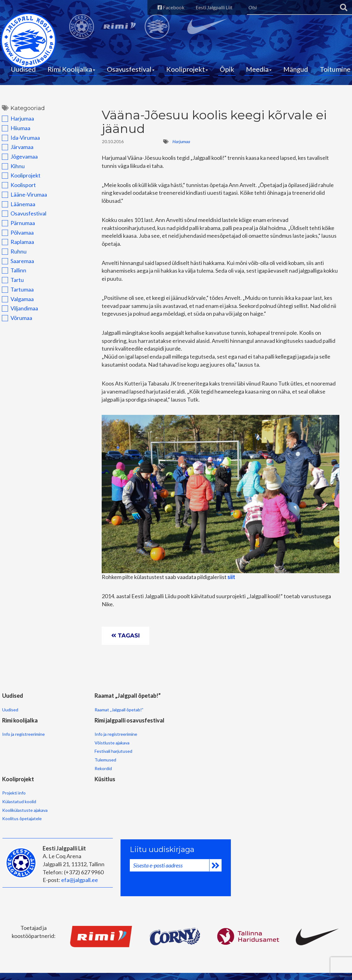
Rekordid (171, 763)
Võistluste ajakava (180, 737)
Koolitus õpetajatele (21, 812)
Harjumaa (16, 122)
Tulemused (173, 754)
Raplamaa (16, 245)
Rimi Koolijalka (71, 71)
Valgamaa (16, 302)
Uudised (23, 71)
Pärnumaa (17, 226)
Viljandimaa (18, 312)
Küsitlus (66, 772)
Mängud (296, 71)
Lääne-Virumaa (23, 198)
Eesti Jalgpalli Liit (210, 7)
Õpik (227, 71)
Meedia (259, 71)
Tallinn (12, 274)
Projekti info (13, 787)
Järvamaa (16, 150)
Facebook (165, 7)
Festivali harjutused (181, 745)
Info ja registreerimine (130, 720)
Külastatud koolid (19, 795)
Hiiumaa (14, 131)
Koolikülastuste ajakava (24, 804)
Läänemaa (17, 207)
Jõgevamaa (18, 160)
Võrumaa (15, 321)
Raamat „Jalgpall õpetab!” (80, 728)
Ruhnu (12, 255)
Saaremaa (16, 264)
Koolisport (17, 188)
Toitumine (335, 71)
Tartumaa (16, 293)
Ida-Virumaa (19, 141)
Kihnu (11, 169)
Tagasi (126, 641)
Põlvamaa (16, 236)
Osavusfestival (131, 71)
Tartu (11, 283)
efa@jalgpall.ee (79, 872)
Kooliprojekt (187, 71)
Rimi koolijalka (127, 705)
